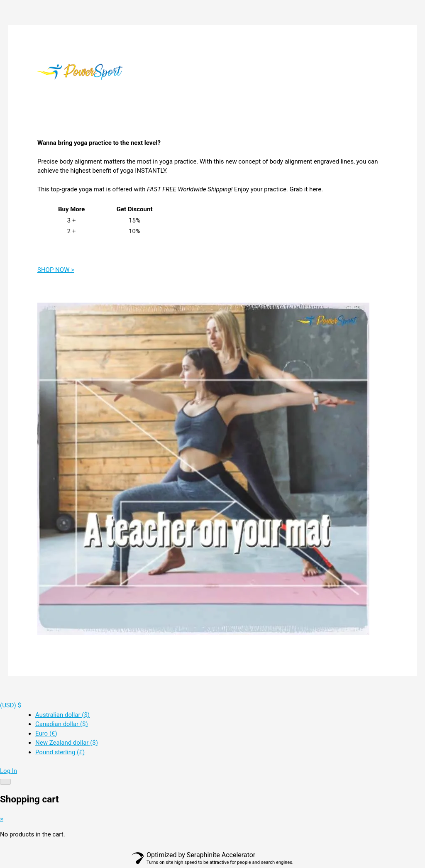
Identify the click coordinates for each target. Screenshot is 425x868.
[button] (11, 705)
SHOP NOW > (56, 270)
